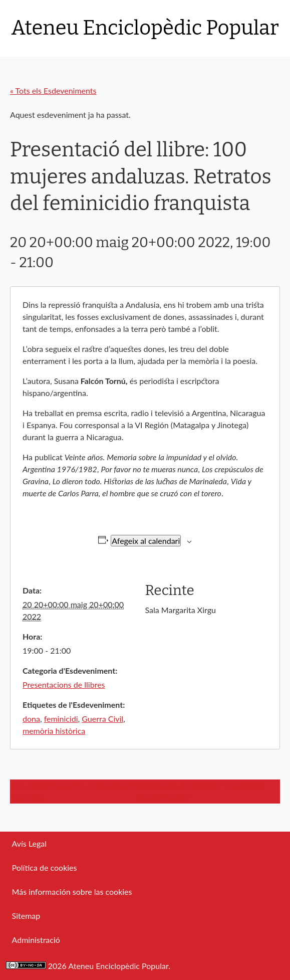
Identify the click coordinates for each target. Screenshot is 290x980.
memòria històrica (54, 731)
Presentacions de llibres (64, 684)
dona (31, 719)
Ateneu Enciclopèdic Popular (145, 28)
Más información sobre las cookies (72, 892)
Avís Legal (29, 843)
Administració (36, 940)
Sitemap (26, 916)
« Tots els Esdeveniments (53, 90)
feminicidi (61, 719)
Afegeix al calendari (146, 541)
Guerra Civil (102, 719)
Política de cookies (45, 867)
